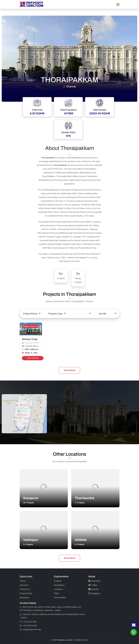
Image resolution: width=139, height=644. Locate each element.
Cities (56, 593)
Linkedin (93, 589)
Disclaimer (24, 598)
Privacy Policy (26, 593)
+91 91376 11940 (28, 622)
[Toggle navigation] (118, 4)
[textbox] (82, 311)
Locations (58, 589)
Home (22, 581)
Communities (60, 598)
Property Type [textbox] (55, 314)
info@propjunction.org (30, 630)
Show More (69, 370)
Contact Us (25, 589)
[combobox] (32, 314)
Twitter (93, 585)
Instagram (94, 593)
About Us (24, 585)
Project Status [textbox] (30, 314)
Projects (58, 581)
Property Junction (65, 640)
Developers (59, 585)
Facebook (94, 581)
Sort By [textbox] (103, 314)
